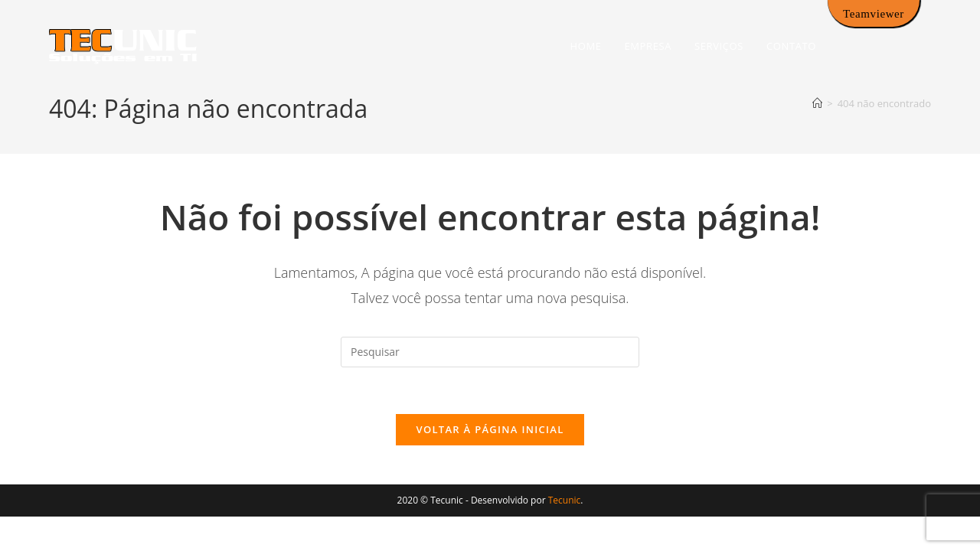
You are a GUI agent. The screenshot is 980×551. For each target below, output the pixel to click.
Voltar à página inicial (490, 429)
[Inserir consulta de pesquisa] (490, 352)
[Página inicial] (817, 103)
